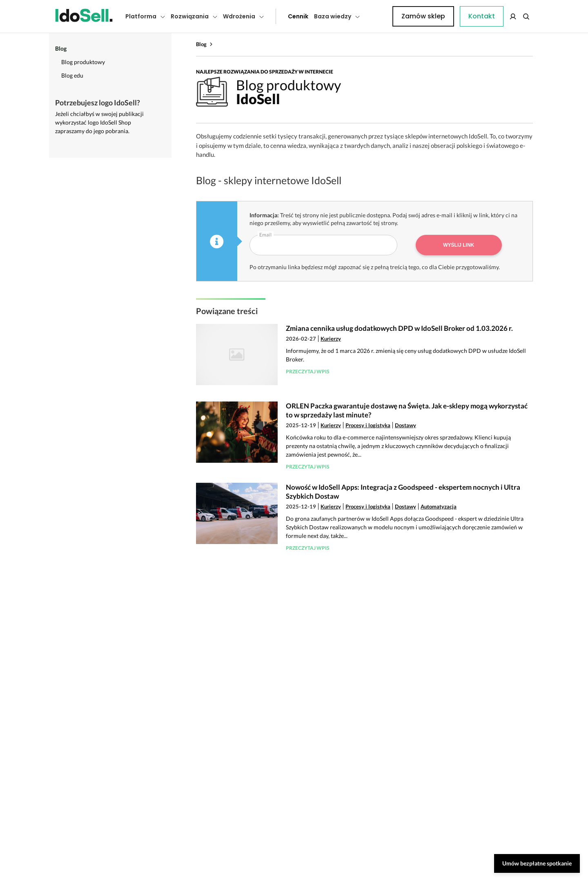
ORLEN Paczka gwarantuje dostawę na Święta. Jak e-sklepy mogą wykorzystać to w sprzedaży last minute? (407, 410)
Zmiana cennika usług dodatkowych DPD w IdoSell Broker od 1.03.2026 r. (399, 328)
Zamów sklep (499, 16)
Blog (201, 44)
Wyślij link (459, 245)
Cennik (280, 16)
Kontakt (378, 16)
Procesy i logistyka (368, 425)
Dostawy (405, 425)
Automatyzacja (439, 506)
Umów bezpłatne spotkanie (537, 863)
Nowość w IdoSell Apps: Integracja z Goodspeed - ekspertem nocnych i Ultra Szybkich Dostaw (403, 492)
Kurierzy (331, 339)
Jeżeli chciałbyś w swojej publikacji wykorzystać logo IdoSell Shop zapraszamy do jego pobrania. (99, 122)
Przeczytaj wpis (307, 371)
